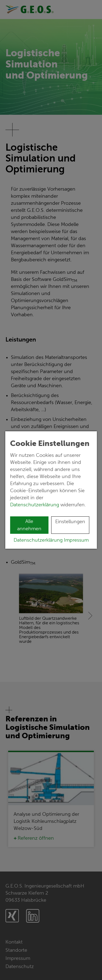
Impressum (76, 540)
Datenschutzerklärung (35, 505)
